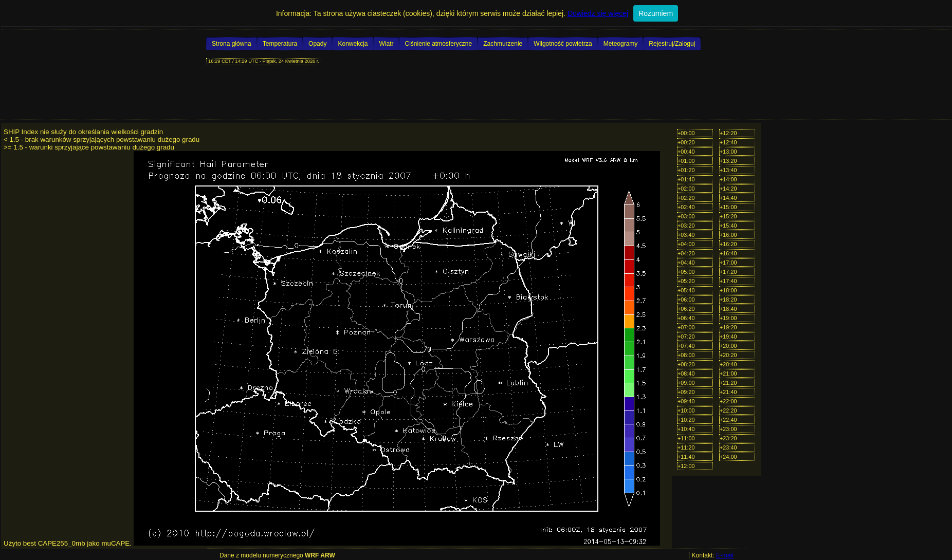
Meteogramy (621, 44)
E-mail (725, 555)
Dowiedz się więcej (598, 13)
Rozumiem (656, 13)
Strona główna (232, 44)
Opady (317, 44)
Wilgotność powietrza (563, 44)
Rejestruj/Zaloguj (672, 44)
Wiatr (386, 44)
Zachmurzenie (503, 44)
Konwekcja (353, 44)
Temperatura (280, 44)
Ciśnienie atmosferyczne (438, 44)
